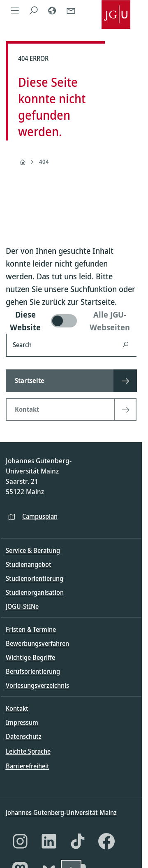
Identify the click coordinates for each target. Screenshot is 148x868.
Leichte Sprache (28, 751)
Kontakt (17, 708)
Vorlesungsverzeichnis (37, 685)
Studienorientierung (35, 578)
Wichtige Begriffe (30, 657)
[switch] (71, 321)
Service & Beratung (33, 550)
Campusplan (40, 516)
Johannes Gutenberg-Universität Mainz (61, 812)
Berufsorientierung (33, 671)
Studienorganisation (35, 592)
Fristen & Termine (31, 629)
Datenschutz (24, 736)
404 (44, 161)
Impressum (22, 722)
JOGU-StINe (22, 606)
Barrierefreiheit (28, 766)
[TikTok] (78, 841)
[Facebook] (106, 841)
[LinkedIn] (49, 841)
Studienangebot (29, 564)
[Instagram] (20, 841)
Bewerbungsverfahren (37, 643)
